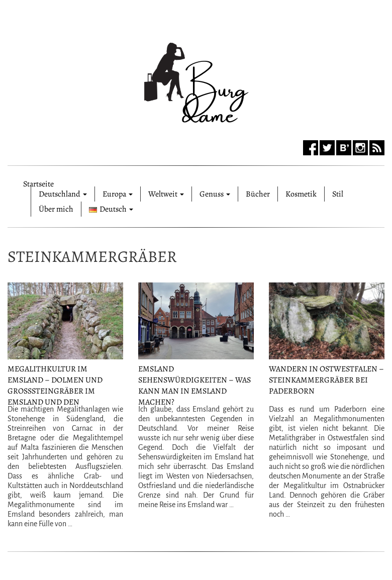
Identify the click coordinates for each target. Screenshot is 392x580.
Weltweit (166, 194)
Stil (338, 194)
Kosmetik (301, 194)
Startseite (38, 182)
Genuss (215, 194)
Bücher (258, 194)
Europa (118, 194)
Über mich (56, 209)
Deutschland (63, 194)
